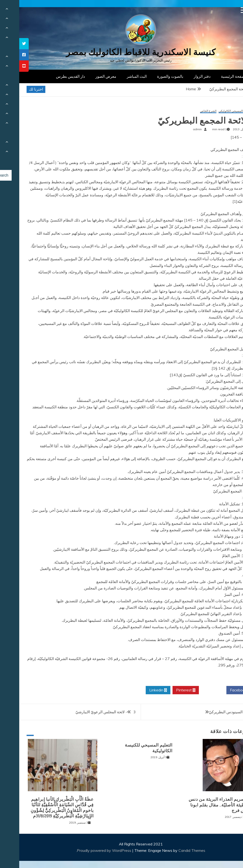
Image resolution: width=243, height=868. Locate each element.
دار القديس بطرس (51, 76)
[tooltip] (5, 44)
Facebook (221, 690)
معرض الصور (87, 76)
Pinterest (166, 690)
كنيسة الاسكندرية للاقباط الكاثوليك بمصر (122, 52)
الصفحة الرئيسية (215, 76)
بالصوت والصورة (151, 76)
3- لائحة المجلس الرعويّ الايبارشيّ (86, 712)
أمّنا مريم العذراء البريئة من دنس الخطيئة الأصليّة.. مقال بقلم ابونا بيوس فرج (201, 805)
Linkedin (139, 690)
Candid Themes (173, 850)
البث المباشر (117, 76)
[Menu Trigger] (224, 10)
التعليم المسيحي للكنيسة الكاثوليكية (129, 748)
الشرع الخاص (189, 111)
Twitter (193, 690)
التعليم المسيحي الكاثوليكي (216, 111)
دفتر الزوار (183, 76)
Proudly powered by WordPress (85, 850)
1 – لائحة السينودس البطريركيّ (214, 712)
